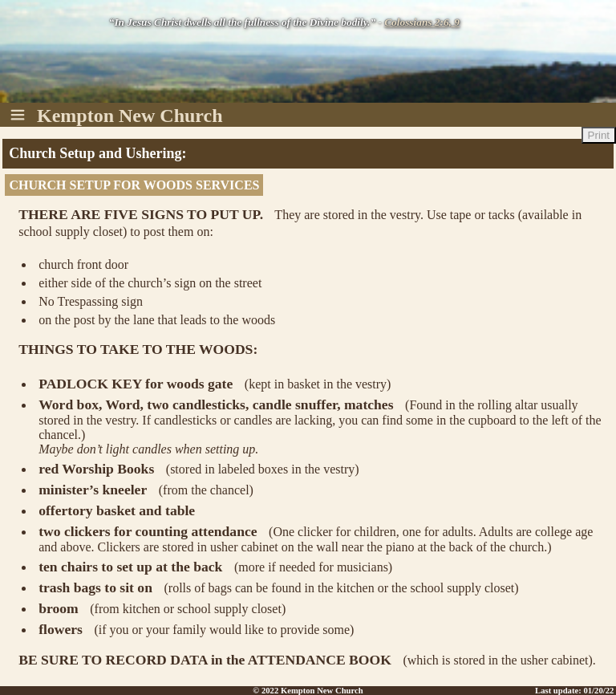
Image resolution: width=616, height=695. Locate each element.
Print (599, 135)
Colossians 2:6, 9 (422, 22)
